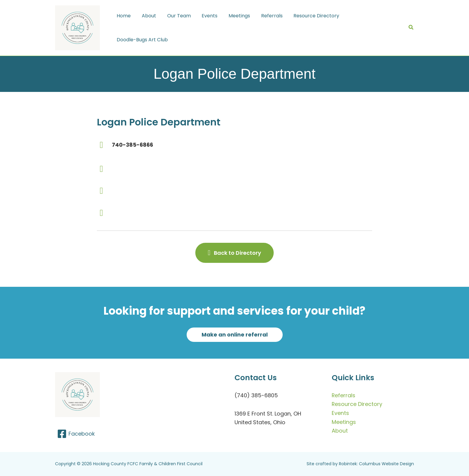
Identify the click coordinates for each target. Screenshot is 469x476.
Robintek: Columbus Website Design (376, 464)
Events (340, 413)
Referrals (344, 395)
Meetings (344, 422)
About (340, 431)
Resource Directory (357, 404)
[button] (411, 28)
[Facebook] (76, 434)
